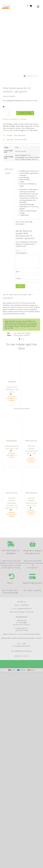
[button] (21, 136)
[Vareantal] (9, 113)
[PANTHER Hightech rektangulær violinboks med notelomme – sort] (12, 470)
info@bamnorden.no (23, 307)
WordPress (25, 656)
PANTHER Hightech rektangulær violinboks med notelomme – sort (12, 503)
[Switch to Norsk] (12, 670)
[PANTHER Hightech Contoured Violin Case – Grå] (31, 418)
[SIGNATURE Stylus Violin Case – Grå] (12, 418)
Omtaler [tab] (8, 173)
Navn (18, 272)
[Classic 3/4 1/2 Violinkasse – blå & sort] (12, 359)
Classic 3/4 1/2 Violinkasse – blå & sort (12, 389)
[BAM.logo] (6, 5)
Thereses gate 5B (9, 130)
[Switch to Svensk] (6, 3)
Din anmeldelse (22, 253)
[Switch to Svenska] (21, 670)
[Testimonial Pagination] (19, 339)
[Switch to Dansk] (11, 3)
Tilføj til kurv (25, 113)
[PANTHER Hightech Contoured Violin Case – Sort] (31, 470)
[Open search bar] (28, 6)
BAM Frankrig (20, 303)
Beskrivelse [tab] (9, 169)
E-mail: (14, 609)
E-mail (19, 278)
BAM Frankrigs (18, 634)
